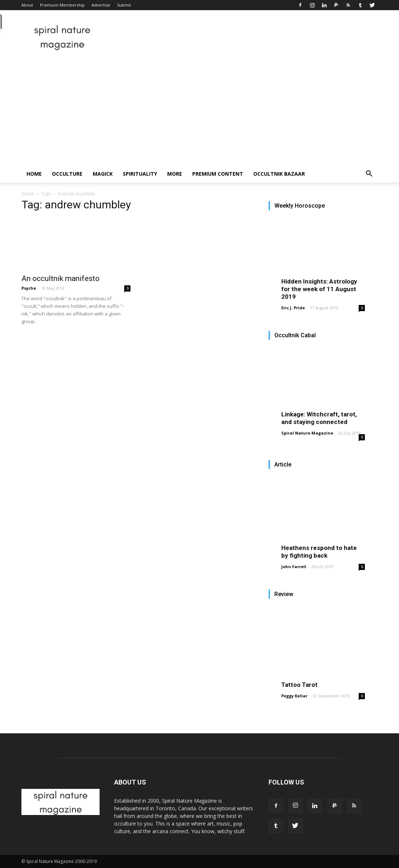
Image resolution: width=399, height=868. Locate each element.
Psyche (29, 288)
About (27, 5)
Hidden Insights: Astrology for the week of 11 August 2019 (319, 289)
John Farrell (294, 567)
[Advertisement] (199, 111)
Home (34, 174)
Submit (124, 5)
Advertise (101, 5)
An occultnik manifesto (61, 278)
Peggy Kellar (294, 696)
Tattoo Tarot (299, 685)
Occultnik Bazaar (279, 174)
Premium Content (218, 174)
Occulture (67, 174)
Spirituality (140, 174)
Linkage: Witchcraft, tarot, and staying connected (319, 418)
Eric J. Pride (293, 308)
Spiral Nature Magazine (307, 433)
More (175, 174)
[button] (369, 174)
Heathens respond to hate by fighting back (319, 552)
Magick (103, 174)
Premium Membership (62, 5)
